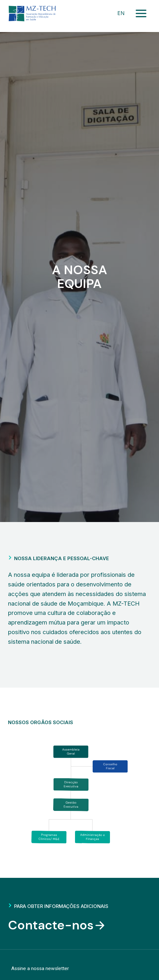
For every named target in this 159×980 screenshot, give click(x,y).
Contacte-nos (57, 925)
